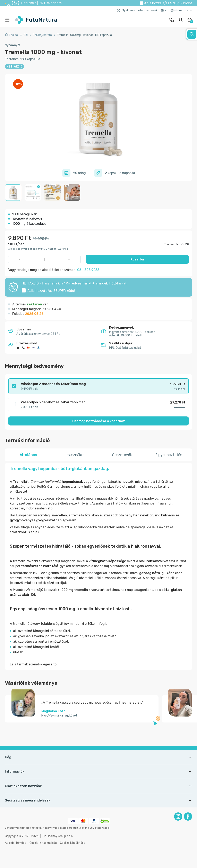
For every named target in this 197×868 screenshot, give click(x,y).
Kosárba (137, 259)
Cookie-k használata (43, 843)
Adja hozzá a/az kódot (168, 3)
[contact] (172, 20)
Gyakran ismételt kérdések (137, 10)
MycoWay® (12, 45)
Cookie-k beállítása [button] (73, 843)
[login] (181, 20)
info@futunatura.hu (176, 10)
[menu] (8, 20)
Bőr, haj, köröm (42, 35)
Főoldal (12, 35)
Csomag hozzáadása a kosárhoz (99, 421)
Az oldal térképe (16, 843)
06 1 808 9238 (88, 270)
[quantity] (44, 259)
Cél (26, 35)
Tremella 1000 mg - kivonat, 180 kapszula (84, 35)
